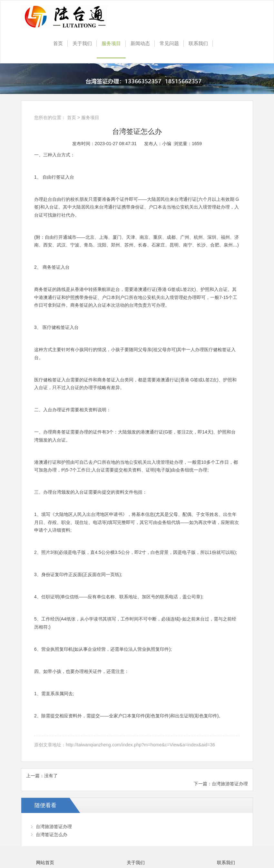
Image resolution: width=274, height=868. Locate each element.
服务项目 (111, 43)
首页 (58, 43)
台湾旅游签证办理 (230, 784)
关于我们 (82, 43)
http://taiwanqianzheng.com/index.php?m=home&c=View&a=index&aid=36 (140, 745)
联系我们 (198, 43)
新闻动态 (140, 43)
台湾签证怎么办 (52, 835)
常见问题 (169, 43)
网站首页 (45, 863)
